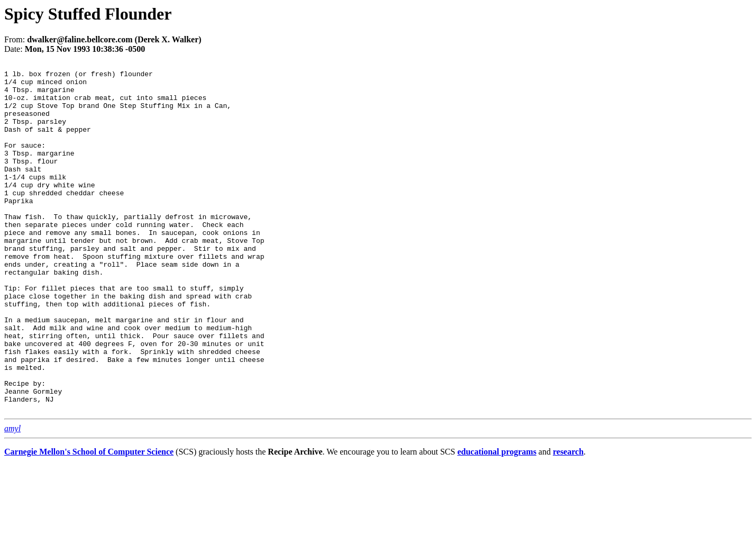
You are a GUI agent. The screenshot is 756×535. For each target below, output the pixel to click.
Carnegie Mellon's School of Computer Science (89, 522)
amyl (12, 498)
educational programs (497, 522)
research (568, 522)
